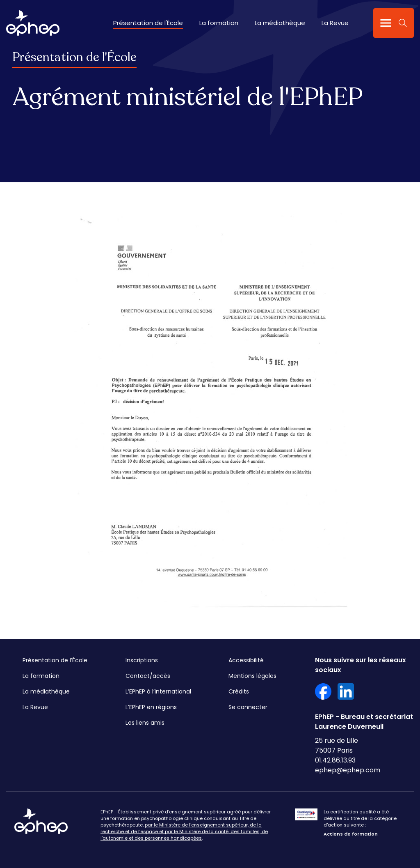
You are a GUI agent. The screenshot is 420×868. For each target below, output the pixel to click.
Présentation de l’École (55, 660)
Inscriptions (142, 660)
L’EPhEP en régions (151, 707)
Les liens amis (145, 723)
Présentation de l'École (148, 23)
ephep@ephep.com (348, 770)
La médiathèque (280, 23)
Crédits (239, 691)
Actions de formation (351, 834)
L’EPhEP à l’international (158, 691)
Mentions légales (252, 676)
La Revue (335, 23)
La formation (219, 23)
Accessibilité (246, 660)
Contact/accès (148, 676)
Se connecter (248, 707)
